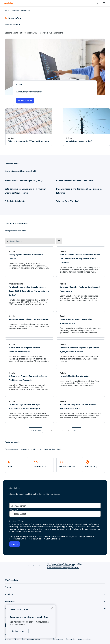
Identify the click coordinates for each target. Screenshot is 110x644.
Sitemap (8, 638)
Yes (14, 520)
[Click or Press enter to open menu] (104, 3)
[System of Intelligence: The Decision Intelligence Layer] (81, 324)
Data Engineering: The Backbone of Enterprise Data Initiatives (79, 191)
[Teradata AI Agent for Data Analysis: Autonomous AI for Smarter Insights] (29, 409)
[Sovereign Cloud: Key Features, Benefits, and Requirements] (81, 294)
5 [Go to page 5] (68, 430)
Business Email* (19, 505)
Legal (48, 638)
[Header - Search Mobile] (98, 3)
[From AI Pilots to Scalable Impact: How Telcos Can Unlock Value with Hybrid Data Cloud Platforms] (81, 262)
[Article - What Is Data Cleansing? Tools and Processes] (29, 127)
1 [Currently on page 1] (46, 430)
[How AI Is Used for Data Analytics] (81, 381)
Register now (18, 631)
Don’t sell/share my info (31, 638)
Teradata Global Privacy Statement (44, 538)
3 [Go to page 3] (57, 430)
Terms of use (58, 638)
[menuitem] (35, 430)
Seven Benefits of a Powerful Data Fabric (74, 181)
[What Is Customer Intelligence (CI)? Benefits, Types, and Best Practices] (81, 352)
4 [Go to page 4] (62, 430)
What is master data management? (61, 565)
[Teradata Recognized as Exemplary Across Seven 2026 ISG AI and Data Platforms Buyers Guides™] (29, 294)
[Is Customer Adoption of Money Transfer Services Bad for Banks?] (81, 409)
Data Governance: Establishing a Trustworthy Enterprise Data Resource (29, 191)
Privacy (17, 638)
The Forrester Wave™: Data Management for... (65, 563)
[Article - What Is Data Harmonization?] (86, 127)
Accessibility (71, 638)
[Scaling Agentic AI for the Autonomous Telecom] (29, 262)
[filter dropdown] (59, 241)
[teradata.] (8, 3)
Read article (24, 101)
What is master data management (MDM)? (63, 567)
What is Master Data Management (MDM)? (23, 181)
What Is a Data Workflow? (67, 201)
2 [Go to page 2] (51, 430)
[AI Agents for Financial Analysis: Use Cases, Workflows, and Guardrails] (29, 381)
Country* (14, 509)
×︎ (51, 607)
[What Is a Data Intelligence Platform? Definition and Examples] (29, 352)
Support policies (85, 638)
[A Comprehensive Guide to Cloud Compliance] (29, 324)
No (23, 520)
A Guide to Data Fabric (14, 201)
